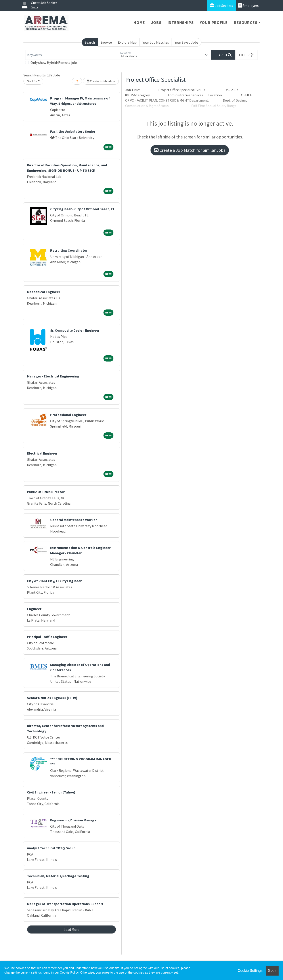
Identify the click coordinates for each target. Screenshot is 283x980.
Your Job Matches (156, 42)
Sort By (32, 81)
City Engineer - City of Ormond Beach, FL (82, 209)
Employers (249, 5)
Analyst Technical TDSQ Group (51, 848)
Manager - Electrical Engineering (53, 376)
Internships (181, 22)
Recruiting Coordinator (69, 250)
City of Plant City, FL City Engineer (54, 581)
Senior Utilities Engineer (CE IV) (52, 698)
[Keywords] (72, 55)
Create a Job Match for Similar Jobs (190, 150)
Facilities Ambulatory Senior (73, 131)
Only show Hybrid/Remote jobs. (54, 62)
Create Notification (101, 81)
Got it (272, 971)
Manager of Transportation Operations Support (65, 904)
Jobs (156, 22)
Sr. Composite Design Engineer (75, 330)
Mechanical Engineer (44, 292)
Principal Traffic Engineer (47, 637)
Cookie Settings (250, 971)
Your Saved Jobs (186, 42)
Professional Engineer (68, 415)
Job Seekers (221, 5)
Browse (106, 42)
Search (90, 42)
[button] (247, 55)
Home (139, 22)
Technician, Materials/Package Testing (58, 876)
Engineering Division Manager (74, 820)
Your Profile (214, 22)
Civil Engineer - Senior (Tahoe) (51, 792)
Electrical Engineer (42, 453)
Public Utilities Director (46, 492)
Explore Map (127, 42)
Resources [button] (246, 22)
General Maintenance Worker (74, 520)
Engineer (34, 609)
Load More (72, 929)
